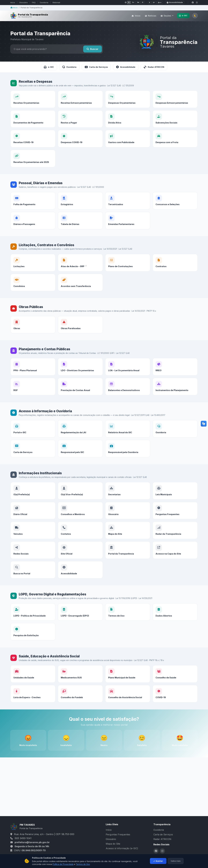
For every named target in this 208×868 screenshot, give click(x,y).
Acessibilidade (126, 67)
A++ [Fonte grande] (160, 3)
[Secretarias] (128, 499)
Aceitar (158, 863)
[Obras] (33, 328)
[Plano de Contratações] (128, 269)
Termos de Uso (83, 866)
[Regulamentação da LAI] (80, 434)
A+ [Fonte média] (154, 2)
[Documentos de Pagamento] (33, 130)
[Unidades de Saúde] (33, 678)
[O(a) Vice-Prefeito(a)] (80, 497)
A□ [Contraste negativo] (143, 2)
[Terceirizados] (128, 209)
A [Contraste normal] (129, 2)
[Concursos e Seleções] (175, 211)
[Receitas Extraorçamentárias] (80, 99)
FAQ (34, 3)
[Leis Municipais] (175, 502)
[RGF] (33, 397)
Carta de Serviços (96, 67)
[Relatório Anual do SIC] (128, 437)
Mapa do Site (113, 844)
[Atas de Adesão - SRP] (80, 268)
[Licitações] (33, 266)
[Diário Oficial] (33, 523)
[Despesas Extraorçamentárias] (175, 99)
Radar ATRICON (154, 67)
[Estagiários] (80, 207)
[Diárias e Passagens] (33, 233)
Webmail (56, 3)
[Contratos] (175, 273)
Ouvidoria (44, 3)
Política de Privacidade (63, 866)
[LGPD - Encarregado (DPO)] (80, 617)
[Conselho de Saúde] (175, 685)
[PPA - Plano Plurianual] (33, 371)
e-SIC (183, 15)
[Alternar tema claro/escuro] (195, 16)
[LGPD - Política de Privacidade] (33, 616)
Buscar (93, 49)
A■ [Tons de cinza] (138, 2)
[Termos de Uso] (128, 619)
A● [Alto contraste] (133, 2)
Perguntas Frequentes (118, 834)
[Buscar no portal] (47, 49)
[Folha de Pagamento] (33, 204)
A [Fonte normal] (149, 2)
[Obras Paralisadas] (80, 330)
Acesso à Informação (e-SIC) (122, 848)
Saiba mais (176, 863)
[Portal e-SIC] (33, 433)
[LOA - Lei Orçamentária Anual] (128, 374)
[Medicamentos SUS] (80, 679)
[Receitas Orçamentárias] (33, 99)
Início (13, 3)
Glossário (23, 3)
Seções (166, 16)
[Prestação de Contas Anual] (80, 400)
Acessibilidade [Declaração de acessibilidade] (175, 2)
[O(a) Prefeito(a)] (33, 496)
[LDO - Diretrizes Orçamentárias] (80, 372)
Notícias (151, 16)
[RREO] (175, 375)
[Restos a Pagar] (80, 132)
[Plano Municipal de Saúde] (128, 681)
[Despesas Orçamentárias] (128, 99)
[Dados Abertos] (175, 621)
